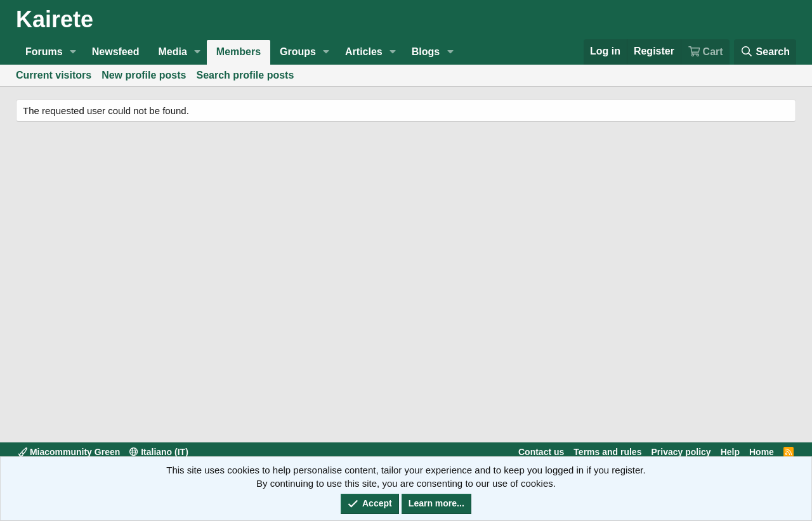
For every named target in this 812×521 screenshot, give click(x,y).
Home (762, 452)
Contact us (541, 452)
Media (172, 52)
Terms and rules (607, 452)
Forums (44, 52)
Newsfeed (116, 52)
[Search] (765, 52)
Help (730, 452)
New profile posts (144, 75)
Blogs (426, 52)
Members (239, 52)
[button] (73, 52)
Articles (364, 52)
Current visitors (54, 75)
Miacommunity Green (69, 452)
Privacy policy (681, 452)
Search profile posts (246, 75)
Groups (298, 52)
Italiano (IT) (159, 452)
